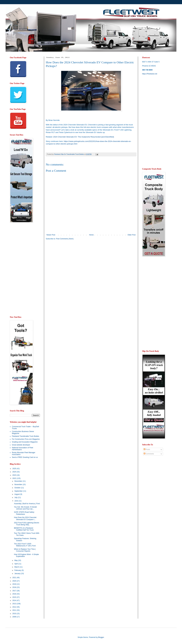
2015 (15, 597)
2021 (15, 578)
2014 (15, 600)
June (16, 501)
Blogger (101, 637)
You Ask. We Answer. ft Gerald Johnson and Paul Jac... (25, 508)
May (16, 560)
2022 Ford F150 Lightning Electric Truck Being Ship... (27, 524)
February (18, 570)
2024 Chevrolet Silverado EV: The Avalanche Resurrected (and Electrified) (84, 137)
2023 (15, 475)
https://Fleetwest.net (150, 74)
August (17, 494)
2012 (15, 607)
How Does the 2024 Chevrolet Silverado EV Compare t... (25, 518)
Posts (147, 449)
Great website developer (21, 445)
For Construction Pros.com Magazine (26, 439)
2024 (15, 472)
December (19, 481)
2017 (15, 591)
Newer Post (51, 235)
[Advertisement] (69, 264)
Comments (149, 454)
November (19, 485)
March (17, 567)
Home (91, 235)
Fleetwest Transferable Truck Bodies (25, 436)
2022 (15, 478)
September (19, 491)
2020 (15, 581)
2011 (15, 610)
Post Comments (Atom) (65, 239)
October (18, 488)
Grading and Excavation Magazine (25, 442)
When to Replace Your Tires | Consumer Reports (25, 550)
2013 (15, 604)
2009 (15, 617)
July (16, 497)
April (16, 564)
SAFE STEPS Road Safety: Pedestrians (24, 513)
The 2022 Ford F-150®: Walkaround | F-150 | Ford (25, 545)
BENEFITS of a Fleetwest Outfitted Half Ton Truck (24, 529)
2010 (15, 614)
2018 (15, 587)
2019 (15, 584)
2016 (15, 594)
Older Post (132, 235)
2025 (15, 469)
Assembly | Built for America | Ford (27, 504)
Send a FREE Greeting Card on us (25, 457)
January (18, 574)
